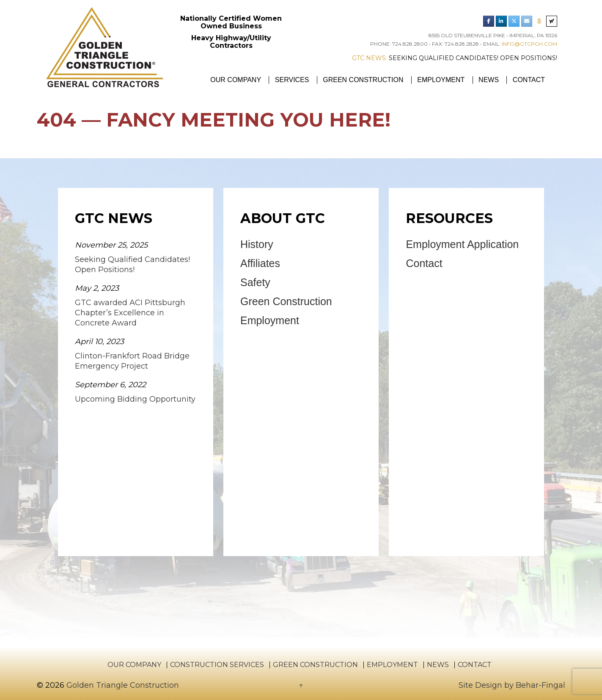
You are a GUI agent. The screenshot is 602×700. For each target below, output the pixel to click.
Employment (441, 80)
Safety (255, 282)
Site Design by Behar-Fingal (512, 685)
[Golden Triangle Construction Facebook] (489, 21)
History (257, 244)
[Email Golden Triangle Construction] (527, 21)
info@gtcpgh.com (529, 44)
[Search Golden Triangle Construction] (552, 21)
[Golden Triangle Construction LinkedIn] (501, 21)
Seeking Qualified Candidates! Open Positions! (473, 58)
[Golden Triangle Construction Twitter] (514, 21)
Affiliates (260, 263)
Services (292, 80)
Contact (529, 80)
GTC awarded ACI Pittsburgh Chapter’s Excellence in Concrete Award (130, 313)
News (489, 80)
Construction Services (217, 665)
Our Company (236, 80)
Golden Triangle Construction (122, 685)
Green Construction (363, 80)
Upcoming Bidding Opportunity (135, 399)
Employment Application (462, 244)
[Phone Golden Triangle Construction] (539, 21)
